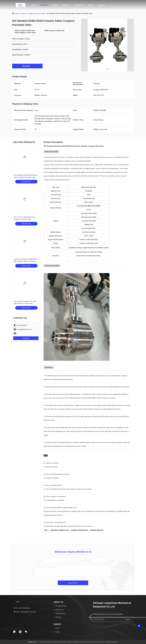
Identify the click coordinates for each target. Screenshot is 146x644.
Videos (55, 5)
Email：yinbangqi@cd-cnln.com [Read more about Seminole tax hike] (25, 612)
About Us (66, 5)
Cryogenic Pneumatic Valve (36, 13)
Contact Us (79, 5)
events (90, 5)
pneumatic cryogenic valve (60, 530)
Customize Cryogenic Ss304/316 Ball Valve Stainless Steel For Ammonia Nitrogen (25, 261)
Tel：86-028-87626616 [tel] (22, 608)
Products (44, 5)
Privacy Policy (32, 642)
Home (34, 5)
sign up (127, 619)
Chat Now (27, 66)
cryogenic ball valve (96, 530)
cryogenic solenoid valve (79, 530)
